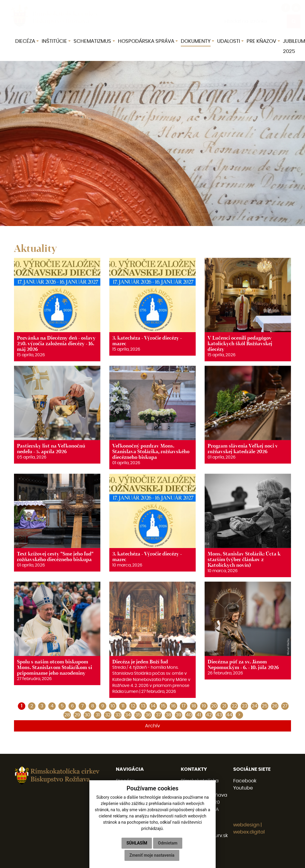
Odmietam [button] (168, 843)
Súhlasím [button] (137, 843)
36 (148, 715)
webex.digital (249, 832)
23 (245, 706)
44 (229, 715)
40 (189, 715)
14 (153, 706)
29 (77, 715)
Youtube (243, 788)
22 (234, 706)
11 (123, 706)
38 (168, 715)
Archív (152, 726)
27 (285, 706)
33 (118, 715)
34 (128, 715)
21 (224, 706)
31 (98, 715)
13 (143, 706)
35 (138, 715)
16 (173, 706)
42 (209, 715)
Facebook (245, 781)
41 (199, 715)
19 (204, 706)
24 (255, 706)
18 (194, 706)
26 (275, 706)
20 (214, 706)
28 (67, 715)
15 (163, 706)
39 (179, 715)
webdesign (246, 825)
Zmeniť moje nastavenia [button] (152, 855)
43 (219, 715)
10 (113, 706)
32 (108, 715)
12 (133, 706)
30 (87, 715)
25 (265, 706)
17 (184, 706)
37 (158, 715)
